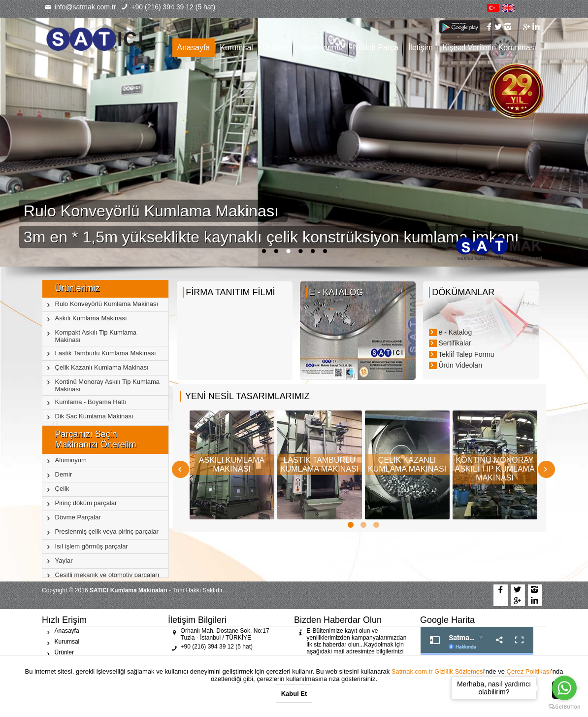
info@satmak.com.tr (80, 7)
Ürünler (276, 48)
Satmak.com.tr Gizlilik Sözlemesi (438, 671)
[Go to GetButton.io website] (564, 707)
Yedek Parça (376, 48)
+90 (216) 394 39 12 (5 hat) (168, 7)
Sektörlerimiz (321, 48)
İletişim (421, 48)
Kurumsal (236, 48)
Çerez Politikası (529, 671)
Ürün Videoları (456, 365)
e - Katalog (451, 332)
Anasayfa (194, 48)
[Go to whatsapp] (564, 688)
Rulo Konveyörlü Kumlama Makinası (153, 211)
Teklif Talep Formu (462, 354)
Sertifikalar (450, 343)
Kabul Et (294, 694)
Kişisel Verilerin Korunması (490, 48)
